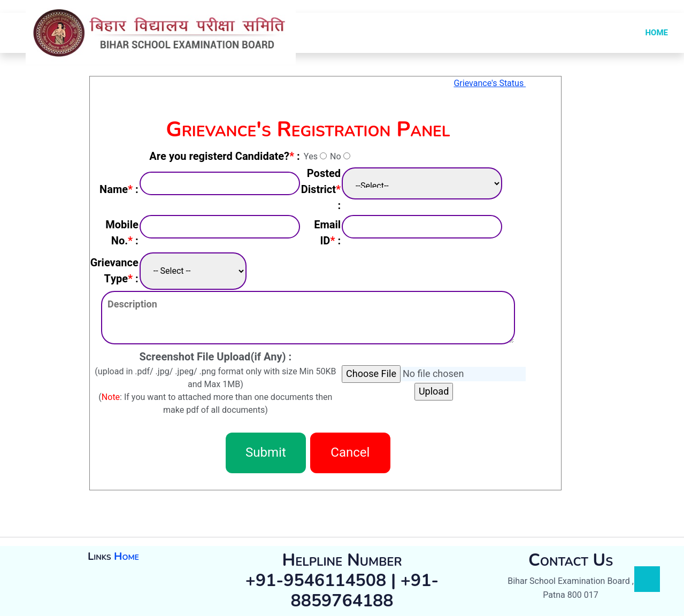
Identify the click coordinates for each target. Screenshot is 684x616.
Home (126, 556)
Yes (311, 157)
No (335, 157)
